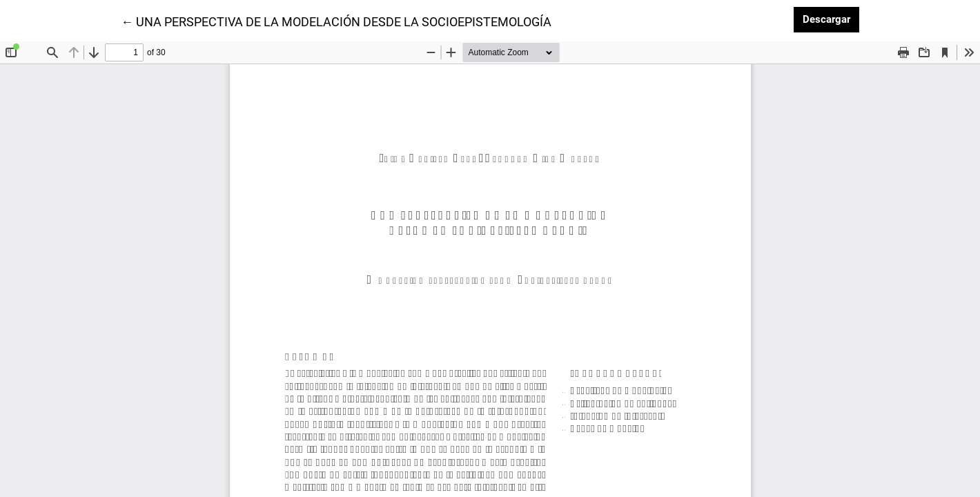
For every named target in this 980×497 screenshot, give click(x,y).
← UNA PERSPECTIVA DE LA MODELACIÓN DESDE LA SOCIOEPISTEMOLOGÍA (336, 21)
